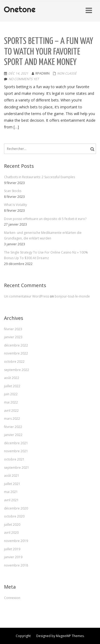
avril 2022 (11, 411)
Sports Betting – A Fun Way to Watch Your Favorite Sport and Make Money (49, 52)
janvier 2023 (13, 337)
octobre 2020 (14, 516)
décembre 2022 (16, 345)
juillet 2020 (12, 525)
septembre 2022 (17, 370)
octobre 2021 (14, 459)
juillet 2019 (12, 549)
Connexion (12, 598)
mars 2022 (12, 419)
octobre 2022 (14, 362)
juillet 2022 (12, 386)
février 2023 (13, 329)
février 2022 (13, 427)
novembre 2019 (16, 541)
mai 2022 (11, 402)
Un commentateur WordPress (27, 296)
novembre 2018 (16, 565)
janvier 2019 (13, 557)
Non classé (67, 73)
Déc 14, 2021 (18, 73)
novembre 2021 (16, 451)
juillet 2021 (12, 484)
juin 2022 (11, 394)
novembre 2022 (16, 353)
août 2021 (12, 476)
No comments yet (24, 79)
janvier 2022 (13, 435)
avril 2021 (11, 500)
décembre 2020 (16, 508)
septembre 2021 (17, 468)
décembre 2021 (16, 443)
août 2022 (12, 378)
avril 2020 (11, 533)
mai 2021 (11, 492)
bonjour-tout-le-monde (72, 296)
